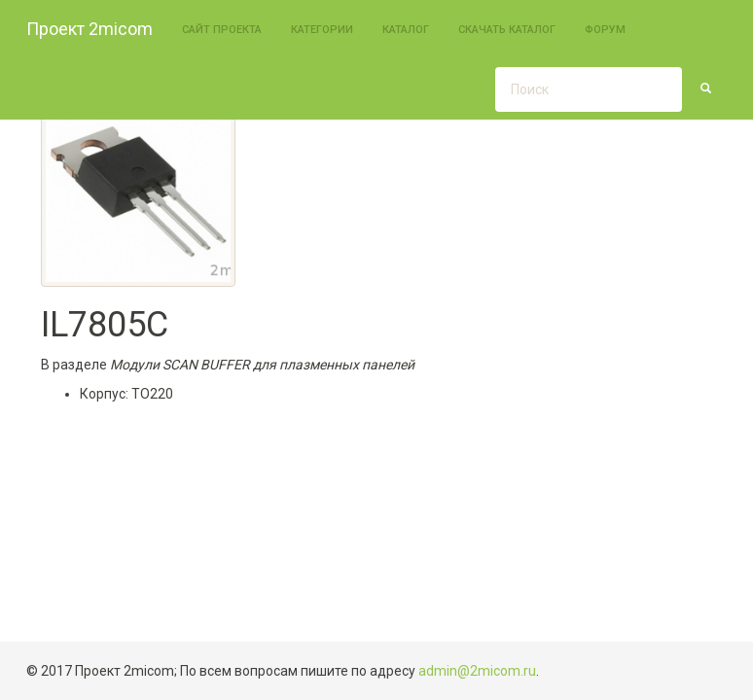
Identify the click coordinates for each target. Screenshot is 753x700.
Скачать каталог (507, 30)
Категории (322, 30)
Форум (605, 30)
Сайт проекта (222, 30)
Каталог (406, 30)
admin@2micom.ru (477, 671)
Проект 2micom (90, 29)
